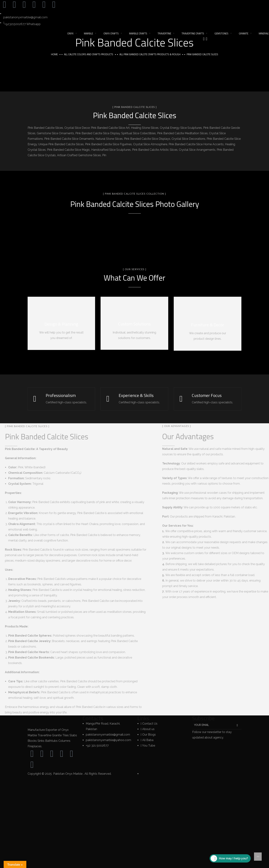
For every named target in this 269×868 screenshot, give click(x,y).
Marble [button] (89, 33)
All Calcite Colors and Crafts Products (89, 54)
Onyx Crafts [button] (111, 33)
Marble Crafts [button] (138, 33)
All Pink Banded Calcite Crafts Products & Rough (150, 54)
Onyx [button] (70, 33)
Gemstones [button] (221, 33)
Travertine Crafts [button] (193, 33)
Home (54, 54)
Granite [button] (244, 33)
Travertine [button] (164, 33)
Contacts (93, 718)
